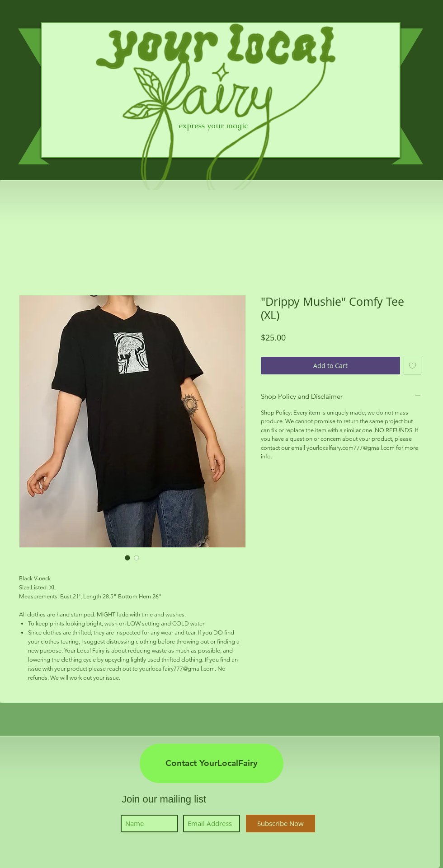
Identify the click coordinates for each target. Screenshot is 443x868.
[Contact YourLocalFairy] (212, 763)
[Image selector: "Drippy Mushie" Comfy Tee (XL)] (127, 558)
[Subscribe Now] (280, 824)
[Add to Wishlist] (412, 366)
